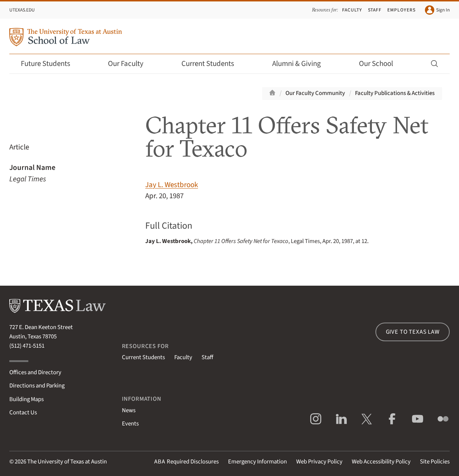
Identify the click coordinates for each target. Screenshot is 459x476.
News (129, 410)
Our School (381, 64)
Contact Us (23, 413)
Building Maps (27, 399)
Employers (401, 10)
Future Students (50, 64)
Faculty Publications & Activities (395, 93)
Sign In (437, 10)
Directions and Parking (37, 386)
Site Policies (435, 462)
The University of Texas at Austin (67, 462)
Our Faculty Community (315, 93)
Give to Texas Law (413, 332)
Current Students (213, 64)
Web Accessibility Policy (381, 462)
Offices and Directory (35, 372)
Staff (375, 10)
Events (130, 424)
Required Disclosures (186, 462)
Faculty (352, 10)
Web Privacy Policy (319, 462)
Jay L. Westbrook (172, 185)
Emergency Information (257, 462)
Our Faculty (131, 64)
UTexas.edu (22, 10)
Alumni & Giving (301, 64)
